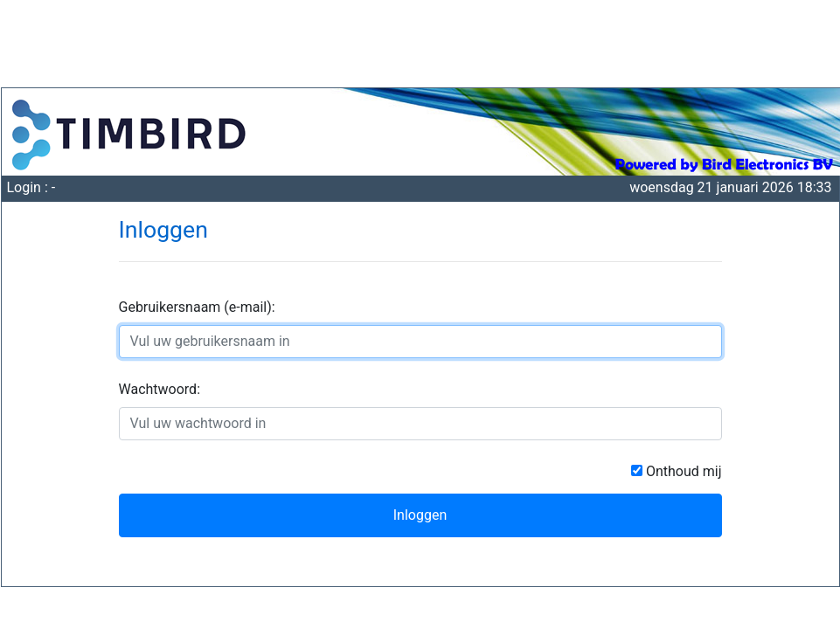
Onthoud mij (682, 471)
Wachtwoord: (160, 389)
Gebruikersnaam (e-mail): (197, 307)
